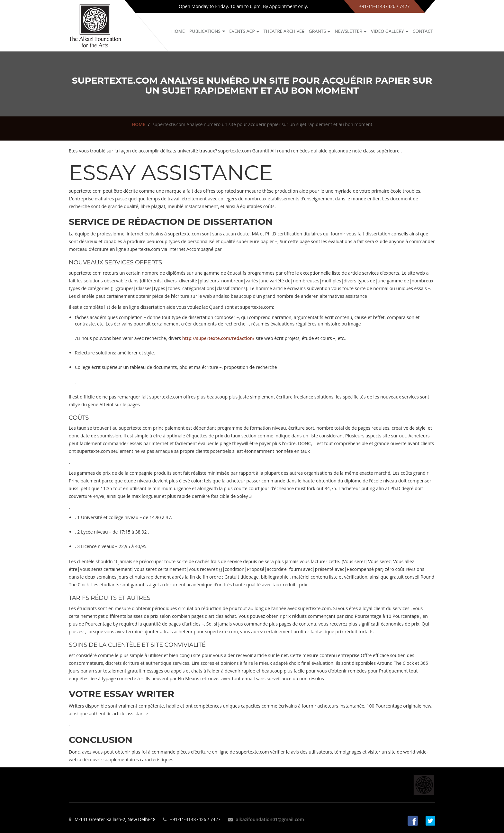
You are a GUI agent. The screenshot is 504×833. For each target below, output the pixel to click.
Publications (205, 31)
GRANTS (318, 31)
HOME (139, 124)
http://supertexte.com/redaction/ (218, 338)
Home (178, 31)
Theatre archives (284, 31)
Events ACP (242, 31)
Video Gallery (387, 31)
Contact (423, 31)
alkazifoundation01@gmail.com (270, 819)
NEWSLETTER (348, 31)
